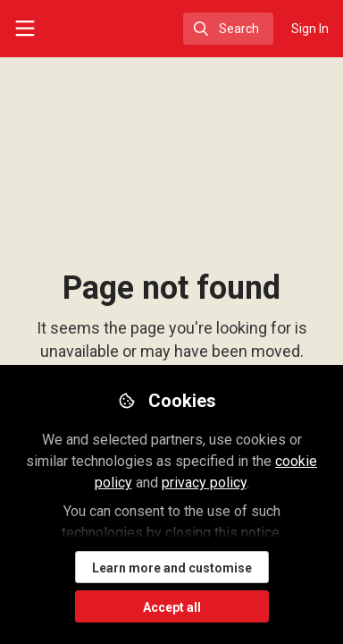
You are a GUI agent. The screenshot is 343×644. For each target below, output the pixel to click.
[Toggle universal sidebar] (25, 29)
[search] (228, 29)
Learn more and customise (172, 568)
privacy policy (204, 483)
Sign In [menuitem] (310, 29)
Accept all (172, 607)
